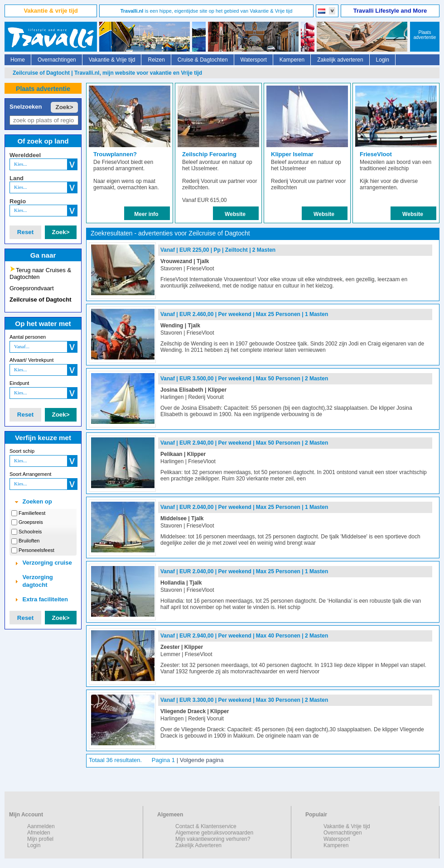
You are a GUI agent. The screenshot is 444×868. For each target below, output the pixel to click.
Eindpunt (19, 383)
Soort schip (22, 451)
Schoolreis (30, 532)
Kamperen (292, 60)
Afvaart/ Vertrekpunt (31, 360)
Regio (18, 201)
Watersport (254, 60)
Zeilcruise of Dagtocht (41, 300)
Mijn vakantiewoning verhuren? (213, 839)
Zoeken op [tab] (32, 502)
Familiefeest (32, 513)
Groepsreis (31, 522)
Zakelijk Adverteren (198, 845)
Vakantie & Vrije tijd (112, 60)
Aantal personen (28, 337)
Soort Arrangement (30, 474)
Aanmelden (41, 826)
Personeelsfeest (36, 550)
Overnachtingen (57, 60)
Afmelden (39, 833)
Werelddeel (25, 155)
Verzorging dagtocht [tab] (33, 581)
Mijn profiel (40, 839)
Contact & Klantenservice (206, 826)
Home (18, 60)
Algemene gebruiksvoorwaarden (214, 833)
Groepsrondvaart (32, 288)
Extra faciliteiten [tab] (41, 599)
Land (17, 178)
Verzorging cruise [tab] (42, 563)
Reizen (156, 60)
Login (383, 60)
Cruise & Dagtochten (203, 60)
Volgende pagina (202, 760)
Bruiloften (29, 541)
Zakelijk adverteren (340, 60)
